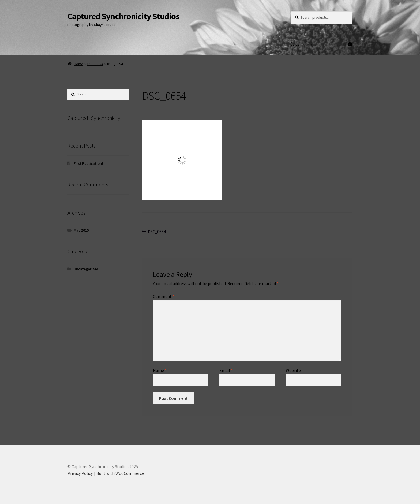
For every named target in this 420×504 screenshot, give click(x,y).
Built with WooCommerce (120, 473)
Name (160, 370)
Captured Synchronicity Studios (123, 16)
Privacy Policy (80, 473)
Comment (164, 296)
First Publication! (88, 163)
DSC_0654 (95, 64)
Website (293, 370)
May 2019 (81, 230)
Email (226, 370)
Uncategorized (86, 269)
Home (79, 64)
